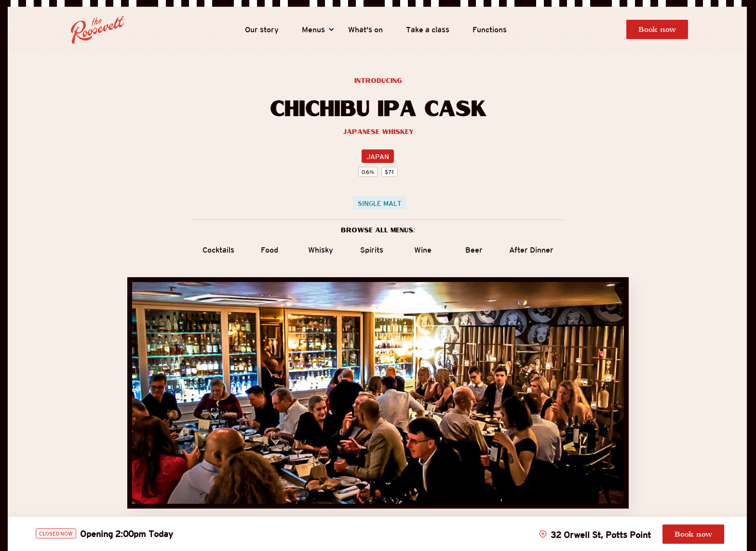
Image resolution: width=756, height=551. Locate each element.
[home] (98, 30)
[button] (313, 30)
